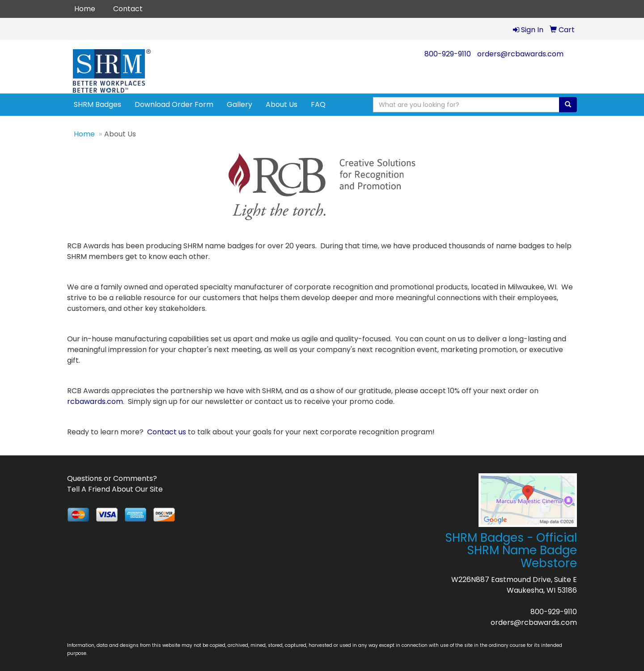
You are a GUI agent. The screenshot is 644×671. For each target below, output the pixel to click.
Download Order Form (174, 104)
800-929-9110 (448, 54)
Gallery (239, 104)
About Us (282, 104)
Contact (128, 9)
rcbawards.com (95, 401)
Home (85, 9)
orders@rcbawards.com (520, 54)
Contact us (167, 432)
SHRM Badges (97, 104)
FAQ (318, 104)
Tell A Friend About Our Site (115, 489)
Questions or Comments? (112, 478)
